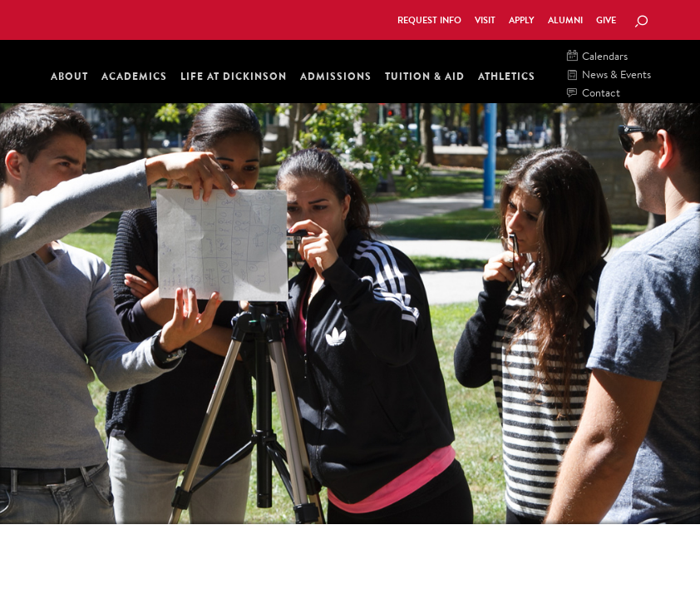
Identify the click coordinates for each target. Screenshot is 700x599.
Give (606, 20)
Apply (522, 20)
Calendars (597, 57)
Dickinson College (125, 18)
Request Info (429, 20)
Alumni (565, 20)
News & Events (609, 75)
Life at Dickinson (234, 76)
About (69, 76)
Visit (485, 20)
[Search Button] (641, 22)
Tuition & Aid (425, 76)
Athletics (507, 76)
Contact (594, 94)
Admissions (336, 76)
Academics (134, 76)
